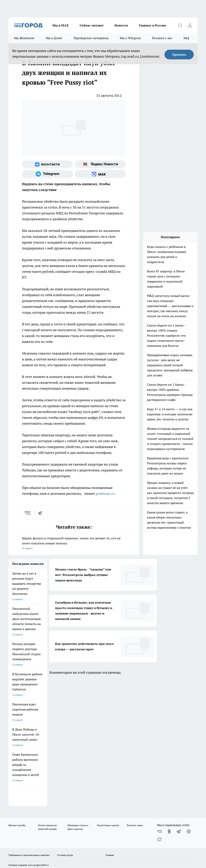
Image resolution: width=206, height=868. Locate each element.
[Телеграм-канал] (47, 174)
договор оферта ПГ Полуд (23, 819)
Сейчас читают (92, 25)
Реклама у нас (162, 38)
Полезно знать (135, 699)
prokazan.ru (105, 493)
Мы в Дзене (54, 38)
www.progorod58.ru (38, 738)
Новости (121, 25)
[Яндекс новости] (100, 164)
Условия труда (65, 728)
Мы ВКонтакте (24, 38)
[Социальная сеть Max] (100, 174)
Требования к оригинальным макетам (29, 728)
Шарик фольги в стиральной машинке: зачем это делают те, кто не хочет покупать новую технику (74, 544)
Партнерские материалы (91, 38)
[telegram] (41, 513)
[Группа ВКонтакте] (47, 164)
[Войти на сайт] (190, 25)
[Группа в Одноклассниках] (169, 705)
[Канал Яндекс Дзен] (189, 705)
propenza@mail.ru (60, 750)
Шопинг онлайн (17, 699)
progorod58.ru (67, 780)
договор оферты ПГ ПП (21, 823)
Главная (110, 728)
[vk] (28, 513)
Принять (179, 55)
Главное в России (152, 25)
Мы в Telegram (130, 38)
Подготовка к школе (108, 699)
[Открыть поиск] (180, 25)
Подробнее (168, 832)
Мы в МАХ (61, 25)
